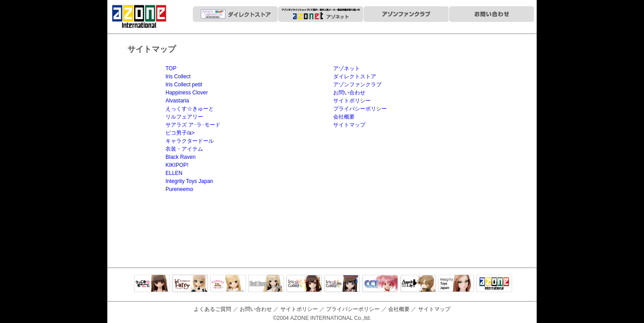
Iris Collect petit (184, 85)
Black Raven (180, 157)
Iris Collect (178, 76)
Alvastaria (177, 101)
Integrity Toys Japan (189, 181)
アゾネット (347, 68)
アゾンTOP (494, 284)
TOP (171, 68)
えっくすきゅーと (152, 284)
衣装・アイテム (184, 149)
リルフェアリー (184, 117)
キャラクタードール (190, 141)
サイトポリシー (352, 101)
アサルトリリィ (418, 284)
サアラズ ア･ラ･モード (193, 125)
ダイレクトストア (355, 76)
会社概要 (344, 117)
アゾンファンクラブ (357, 85)
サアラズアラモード (228, 284)
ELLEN (174, 173)
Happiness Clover (187, 93)
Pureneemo (179, 189)
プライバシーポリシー (360, 109)
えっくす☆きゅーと (190, 109)
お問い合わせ (349, 93)
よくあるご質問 (212, 309)
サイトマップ (349, 125)
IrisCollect (304, 284)
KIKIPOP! (177, 165)
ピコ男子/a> (180, 133)
